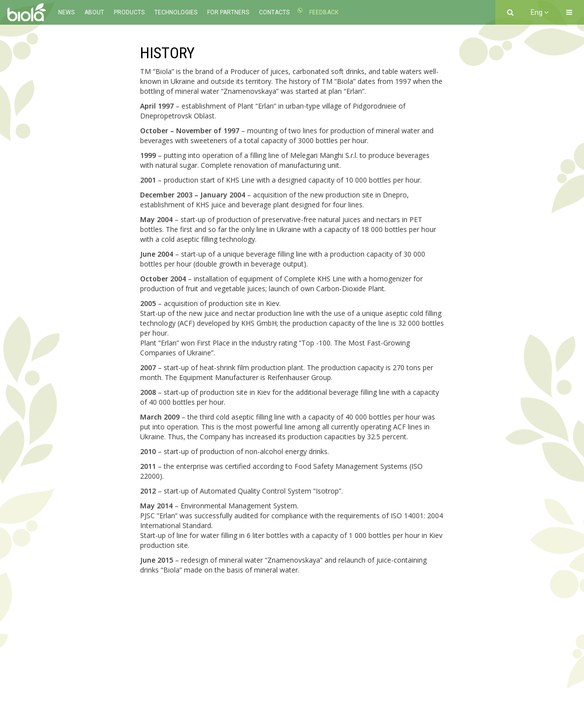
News (66, 12)
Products (129, 12)
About (94, 12)
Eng (540, 12)
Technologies (176, 12)
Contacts (274, 12)
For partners (228, 12)
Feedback (324, 12)
